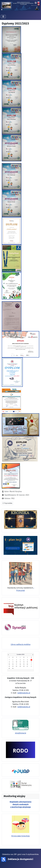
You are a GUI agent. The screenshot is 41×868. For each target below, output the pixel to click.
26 (24, 666)
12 (24, 662)
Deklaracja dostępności (20, 859)
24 (17, 666)
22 (9, 666)
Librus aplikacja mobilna (21, 644)
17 (17, 664)
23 (13, 666)
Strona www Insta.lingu (20, 836)
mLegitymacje (21, 733)
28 (31, 666)
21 (31, 664)
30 (13, 668)
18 (20, 664)
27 (27, 666)
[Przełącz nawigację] (3, 17)
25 (20, 666)
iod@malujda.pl (24, 693)
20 (27, 664)
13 (27, 662)
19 (24, 664)
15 (9, 664)
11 (20, 662)
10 (17, 662)
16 (13, 664)
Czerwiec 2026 (20, 655)
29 (9, 668)
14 (31, 662)
